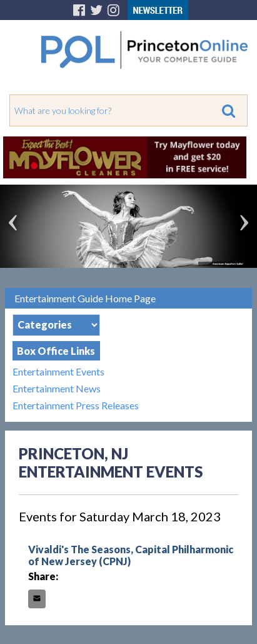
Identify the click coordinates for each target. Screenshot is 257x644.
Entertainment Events (58, 371)
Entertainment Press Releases (76, 405)
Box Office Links (56, 351)
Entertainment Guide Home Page (85, 298)
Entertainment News (57, 388)
